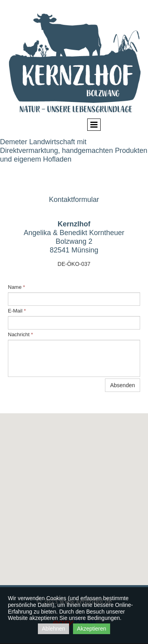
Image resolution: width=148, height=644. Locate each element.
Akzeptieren (92, 629)
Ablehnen (53, 629)
